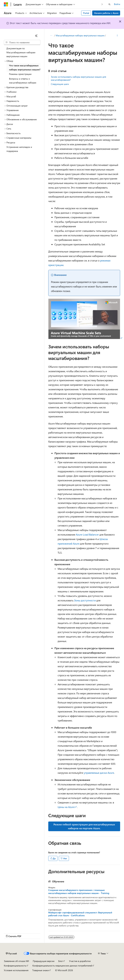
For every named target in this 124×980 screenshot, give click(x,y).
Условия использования (16, 970)
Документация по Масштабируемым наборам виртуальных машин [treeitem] (21, 52)
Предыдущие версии (44, 961)
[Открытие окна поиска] (109, 4)
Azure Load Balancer (87, 534)
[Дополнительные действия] (117, 36)
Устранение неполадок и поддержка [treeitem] (19, 149)
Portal (86, 13)
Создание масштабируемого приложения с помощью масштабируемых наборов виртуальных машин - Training (79, 892)
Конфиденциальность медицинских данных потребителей (62, 966)
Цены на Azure (66, 807)
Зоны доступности (85, 600)
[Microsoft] (6, 4)
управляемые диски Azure (99, 773)
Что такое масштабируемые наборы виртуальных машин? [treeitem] (25, 67)
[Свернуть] (36, 36)
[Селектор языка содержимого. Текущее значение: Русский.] (11, 953)
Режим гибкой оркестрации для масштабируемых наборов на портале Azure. (84, 826)
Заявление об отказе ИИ (16, 961)
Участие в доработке (80, 961)
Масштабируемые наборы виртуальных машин (80, 35)
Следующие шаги (60, 84)
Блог (61, 961)
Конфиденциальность (15, 966)
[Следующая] (102, 4)
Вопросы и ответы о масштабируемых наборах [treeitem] (23, 81)
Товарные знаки (41, 970)
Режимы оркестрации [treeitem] (20, 74)
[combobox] (22, 42)
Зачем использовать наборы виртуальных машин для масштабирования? (78, 78)
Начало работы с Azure (106, 13)
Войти (117, 4)
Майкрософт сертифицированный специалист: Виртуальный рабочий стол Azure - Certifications (80, 914)
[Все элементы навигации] (51, 36)
